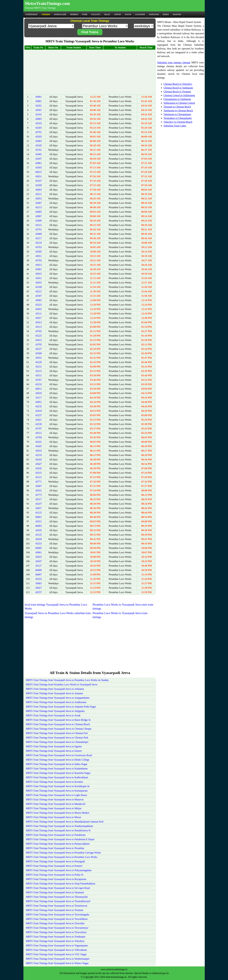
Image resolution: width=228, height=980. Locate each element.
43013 (39, 265)
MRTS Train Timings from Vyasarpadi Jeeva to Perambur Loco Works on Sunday (67, 680)
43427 (39, 464)
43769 (39, 437)
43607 (39, 486)
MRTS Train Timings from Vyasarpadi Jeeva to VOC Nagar (56, 954)
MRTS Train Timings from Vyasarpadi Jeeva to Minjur (54, 808)
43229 (39, 362)
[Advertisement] (90, 72)
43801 (39, 101)
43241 (39, 442)
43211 (39, 194)
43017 (39, 318)
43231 (39, 367)
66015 (39, 172)
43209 (39, 185)
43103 (39, 123)
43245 (39, 468)
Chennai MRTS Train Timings (40, 8)
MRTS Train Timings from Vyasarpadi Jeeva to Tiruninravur (57, 906)
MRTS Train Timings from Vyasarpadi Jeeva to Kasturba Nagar (58, 773)
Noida (166, 15)
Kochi (128, 15)
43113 (39, 327)
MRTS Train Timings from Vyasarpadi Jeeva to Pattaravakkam (58, 844)
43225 (39, 336)
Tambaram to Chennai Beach (178, 111)
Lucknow (140, 15)
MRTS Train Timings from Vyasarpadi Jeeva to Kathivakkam (57, 777)
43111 (39, 314)
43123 (39, 513)
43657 (39, 508)
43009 (39, 234)
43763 (39, 247)
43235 (39, 406)
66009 (39, 570)
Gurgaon (154, 15)
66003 (39, 526)
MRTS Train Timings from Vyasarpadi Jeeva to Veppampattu (57, 945)
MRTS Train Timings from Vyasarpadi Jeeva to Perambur (55, 848)
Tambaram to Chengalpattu (177, 114)
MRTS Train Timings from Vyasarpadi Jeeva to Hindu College (58, 760)
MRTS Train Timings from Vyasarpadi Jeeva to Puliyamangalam (59, 870)
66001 (39, 517)
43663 (39, 583)
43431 (39, 490)
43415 (39, 340)
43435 (39, 530)
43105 (39, 145)
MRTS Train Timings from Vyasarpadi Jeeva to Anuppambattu (58, 698)
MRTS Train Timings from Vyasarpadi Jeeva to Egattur (54, 746)
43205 (39, 137)
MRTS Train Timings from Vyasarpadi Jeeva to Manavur (55, 799)
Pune (85, 15)
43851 (39, 402)
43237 (39, 415)
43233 (39, 384)
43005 (39, 212)
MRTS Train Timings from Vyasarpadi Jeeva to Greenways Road (59, 755)
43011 (39, 256)
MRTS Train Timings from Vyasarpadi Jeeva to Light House (57, 795)
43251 (39, 521)
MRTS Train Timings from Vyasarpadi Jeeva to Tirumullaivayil (58, 901)
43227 (39, 349)
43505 (39, 252)
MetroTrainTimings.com (47, 3)
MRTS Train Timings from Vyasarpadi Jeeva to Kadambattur (57, 769)
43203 (39, 128)
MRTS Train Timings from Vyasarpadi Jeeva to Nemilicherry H (58, 830)
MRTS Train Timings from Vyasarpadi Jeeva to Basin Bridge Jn (58, 720)
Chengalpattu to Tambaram (177, 99)
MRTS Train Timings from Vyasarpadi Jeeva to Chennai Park (57, 738)
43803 (39, 119)
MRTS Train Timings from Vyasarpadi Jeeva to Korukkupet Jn (58, 786)
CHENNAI (46, 15)
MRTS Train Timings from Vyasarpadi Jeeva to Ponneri (54, 866)
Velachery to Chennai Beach (178, 122)
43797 (39, 429)
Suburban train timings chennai (174, 62)
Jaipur (117, 15)
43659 (39, 539)
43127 (39, 566)
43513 (39, 433)
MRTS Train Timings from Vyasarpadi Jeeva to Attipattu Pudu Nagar (61, 707)
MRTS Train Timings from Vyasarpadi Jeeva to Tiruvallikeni (57, 919)
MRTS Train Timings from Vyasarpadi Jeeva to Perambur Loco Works (62, 857)
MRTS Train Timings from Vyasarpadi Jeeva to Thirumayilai (57, 897)
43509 (39, 353)
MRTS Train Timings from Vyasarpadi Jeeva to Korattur (55, 782)
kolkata (96, 15)
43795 (39, 344)
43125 (39, 535)
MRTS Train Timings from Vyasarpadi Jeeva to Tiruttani (55, 910)
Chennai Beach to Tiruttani (177, 92)
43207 (39, 159)
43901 (39, 269)
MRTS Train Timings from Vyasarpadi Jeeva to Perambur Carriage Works (63, 853)
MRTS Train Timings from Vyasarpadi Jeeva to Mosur (54, 817)
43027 (39, 588)
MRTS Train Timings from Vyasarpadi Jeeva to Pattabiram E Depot (60, 839)
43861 (39, 163)
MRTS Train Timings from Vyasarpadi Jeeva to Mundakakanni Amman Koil (65, 822)
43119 (39, 455)
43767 (39, 380)
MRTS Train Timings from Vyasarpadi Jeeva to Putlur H (55, 875)
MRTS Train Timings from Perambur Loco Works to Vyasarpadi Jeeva (62, 684)
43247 (39, 504)
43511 (39, 375)
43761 (39, 150)
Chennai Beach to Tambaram (178, 88)
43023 (39, 557)
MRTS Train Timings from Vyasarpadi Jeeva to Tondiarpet (56, 937)
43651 (39, 176)
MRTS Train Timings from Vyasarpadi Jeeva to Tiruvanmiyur (57, 928)
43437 (39, 561)
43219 (39, 243)
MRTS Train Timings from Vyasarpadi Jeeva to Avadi (53, 715)
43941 (39, 309)
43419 (39, 411)
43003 (39, 190)
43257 (39, 592)
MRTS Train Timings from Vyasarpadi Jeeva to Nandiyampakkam (60, 826)
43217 (39, 238)
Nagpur (177, 15)
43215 (39, 225)
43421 (39, 420)
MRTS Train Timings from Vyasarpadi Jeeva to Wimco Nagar (57, 963)
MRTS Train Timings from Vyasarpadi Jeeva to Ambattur (55, 689)
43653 (39, 199)
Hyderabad (32, 15)
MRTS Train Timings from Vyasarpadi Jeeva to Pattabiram (56, 835)
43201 (39, 106)
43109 (39, 287)
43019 (39, 393)
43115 (39, 371)
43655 (39, 283)
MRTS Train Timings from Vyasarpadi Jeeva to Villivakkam (57, 950)
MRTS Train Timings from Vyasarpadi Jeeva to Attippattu (55, 711)
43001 (39, 97)
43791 (39, 229)
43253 (39, 544)
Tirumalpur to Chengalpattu (178, 118)
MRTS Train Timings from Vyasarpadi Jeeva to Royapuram (56, 879)
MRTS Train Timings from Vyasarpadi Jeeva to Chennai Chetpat (59, 729)
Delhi (107, 15)
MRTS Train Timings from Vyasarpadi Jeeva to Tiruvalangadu (58, 915)
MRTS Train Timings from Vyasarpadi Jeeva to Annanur (55, 693)
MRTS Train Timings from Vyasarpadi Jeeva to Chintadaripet (57, 742)
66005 (39, 548)
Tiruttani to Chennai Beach (177, 107)
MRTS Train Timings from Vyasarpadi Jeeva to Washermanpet (58, 959)
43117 (39, 398)
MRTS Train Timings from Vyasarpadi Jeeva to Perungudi (55, 861)
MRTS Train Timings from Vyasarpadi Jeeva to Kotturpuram (57, 791)
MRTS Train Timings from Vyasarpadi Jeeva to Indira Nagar (57, 764)
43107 (39, 181)
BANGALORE (60, 15)
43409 (39, 221)
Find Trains (90, 32)
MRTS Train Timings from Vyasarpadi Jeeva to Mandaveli (56, 804)
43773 (39, 495)
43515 (39, 473)
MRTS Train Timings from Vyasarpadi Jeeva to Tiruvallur (55, 923)
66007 (39, 575)
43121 (39, 477)
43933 (39, 451)
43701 (39, 132)
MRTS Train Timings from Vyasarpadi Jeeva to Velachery (55, 941)
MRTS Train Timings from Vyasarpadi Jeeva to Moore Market (58, 813)
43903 (39, 300)
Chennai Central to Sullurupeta (179, 95)
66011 (39, 389)
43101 (39, 114)
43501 (39, 110)
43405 (39, 154)
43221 (39, 291)
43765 (39, 331)
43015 (39, 274)
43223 (39, 305)
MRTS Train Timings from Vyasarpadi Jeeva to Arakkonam (56, 702)
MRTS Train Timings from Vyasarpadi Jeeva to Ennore (54, 751)
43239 (39, 424)
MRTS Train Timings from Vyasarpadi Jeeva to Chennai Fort (57, 733)
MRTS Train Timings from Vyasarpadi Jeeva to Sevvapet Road (58, 888)
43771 (39, 482)
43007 (39, 216)
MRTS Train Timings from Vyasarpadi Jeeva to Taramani (55, 892)
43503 (39, 168)
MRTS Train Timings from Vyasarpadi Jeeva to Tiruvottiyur (56, 932)
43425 (39, 446)
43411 (39, 278)
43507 (39, 296)
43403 (39, 141)
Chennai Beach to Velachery (178, 84)
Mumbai (74, 15)
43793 (39, 260)
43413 (39, 322)
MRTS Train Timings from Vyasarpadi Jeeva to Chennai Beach (58, 724)
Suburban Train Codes (175, 126)
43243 (39, 460)
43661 (39, 552)
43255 (39, 579)
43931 (39, 358)
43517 (39, 499)
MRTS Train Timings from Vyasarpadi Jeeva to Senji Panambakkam (61, 884)
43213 (39, 207)
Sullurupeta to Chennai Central (179, 103)
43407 (39, 203)
